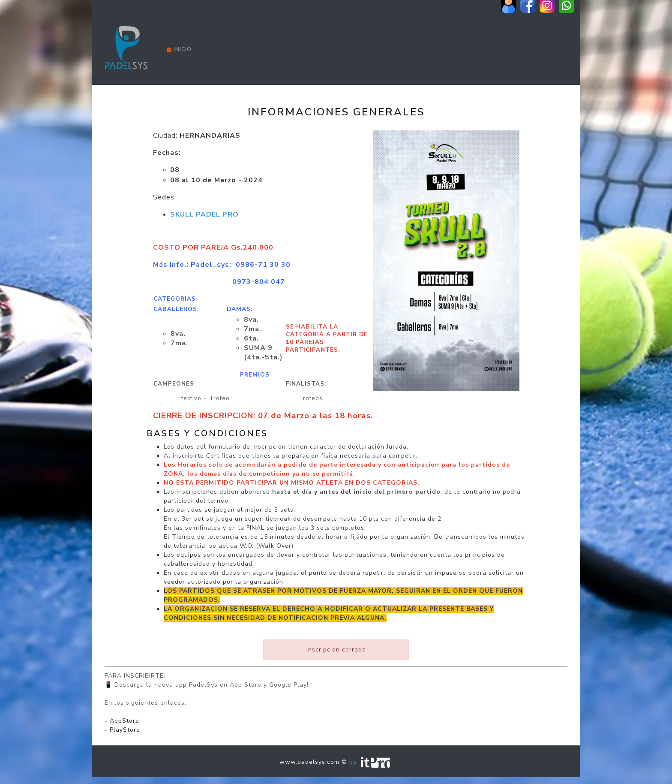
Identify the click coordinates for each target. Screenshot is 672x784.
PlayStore (125, 730)
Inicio (179, 49)
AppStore (124, 721)
